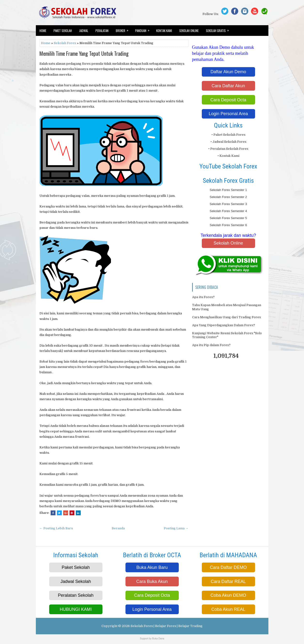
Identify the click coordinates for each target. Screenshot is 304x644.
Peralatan (102, 31)
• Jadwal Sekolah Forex (228, 142)
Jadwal (84, 31)
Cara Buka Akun (152, 581)
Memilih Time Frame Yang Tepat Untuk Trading (84, 53)
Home (43, 31)
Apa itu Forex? (203, 297)
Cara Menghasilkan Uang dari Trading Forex (226, 317)
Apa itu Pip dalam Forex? (211, 345)
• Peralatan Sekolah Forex (228, 149)
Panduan (144, 29)
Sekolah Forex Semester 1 (228, 190)
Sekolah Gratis (219, 29)
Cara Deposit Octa (228, 100)
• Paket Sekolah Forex (228, 135)
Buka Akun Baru (152, 567)
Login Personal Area (228, 114)
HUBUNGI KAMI (76, 609)
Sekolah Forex (65, 43)
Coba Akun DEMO (228, 595)
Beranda (118, 528)
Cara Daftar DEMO (228, 567)
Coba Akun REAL (228, 609)
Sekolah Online (189, 31)
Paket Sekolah (63, 31)
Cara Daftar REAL (228, 581)
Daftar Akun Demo (228, 72)
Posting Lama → (176, 528)
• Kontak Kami (228, 156)
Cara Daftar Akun (228, 86)
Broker (124, 29)
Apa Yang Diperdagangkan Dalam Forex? (224, 325)
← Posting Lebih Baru (56, 528)
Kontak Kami (164, 31)
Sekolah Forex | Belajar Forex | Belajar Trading (167, 626)
